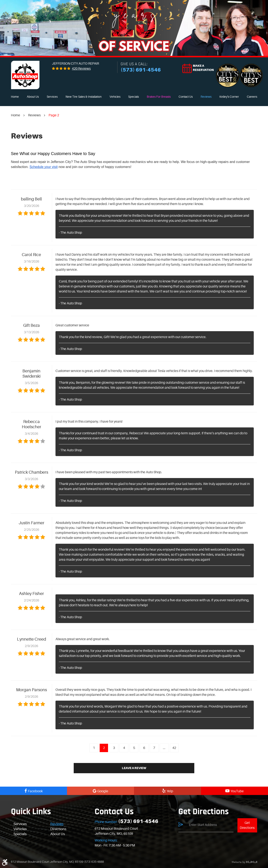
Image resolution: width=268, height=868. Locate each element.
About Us (33, 97)
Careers (252, 97)
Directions (58, 829)
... (164, 748)
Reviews (206, 97)
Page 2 (54, 115)
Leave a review (134, 768)
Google (103, 791)
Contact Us (186, 97)
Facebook (35, 791)
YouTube (237, 791)
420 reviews (81, 69)
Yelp (170, 791)
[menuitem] (15, 97)
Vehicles (115, 97)
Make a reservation (203, 68)
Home (15, 97)
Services (52, 97)
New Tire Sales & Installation (84, 97)
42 (174, 748)
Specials (133, 97)
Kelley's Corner (229, 97)
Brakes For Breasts (159, 97)
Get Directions (247, 825)
